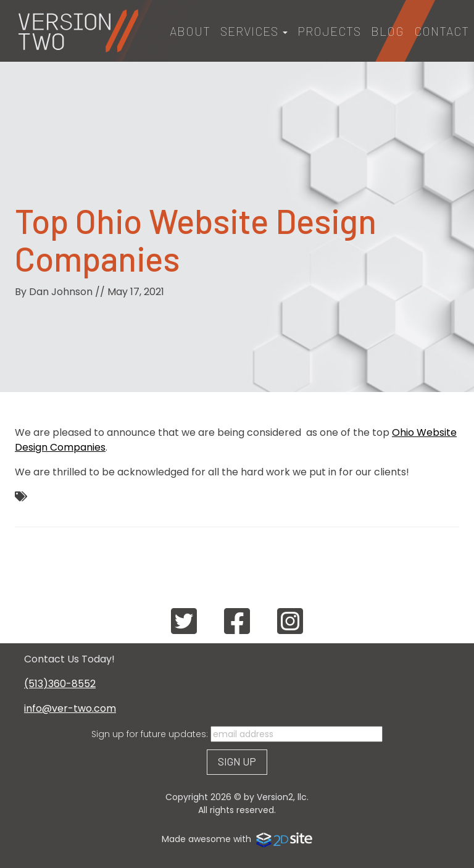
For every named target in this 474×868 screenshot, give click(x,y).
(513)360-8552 (60, 684)
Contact (442, 31)
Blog (388, 31)
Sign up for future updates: (150, 734)
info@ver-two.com (70, 708)
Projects (329, 31)
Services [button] (254, 31)
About (190, 31)
